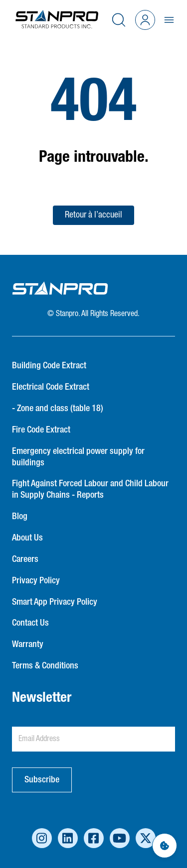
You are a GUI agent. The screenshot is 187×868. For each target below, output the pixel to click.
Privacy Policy (36, 581)
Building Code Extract (49, 366)
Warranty (28, 645)
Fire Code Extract (41, 430)
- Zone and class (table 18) (58, 409)
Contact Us (30, 623)
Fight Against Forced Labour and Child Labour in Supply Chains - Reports (90, 489)
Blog (20, 517)
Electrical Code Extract (51, 387)
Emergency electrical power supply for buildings (78, 457)
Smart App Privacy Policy (55, 602)
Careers (25, 559)
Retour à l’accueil (93, 215)
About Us (27, 538)
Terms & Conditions (45, 666)
